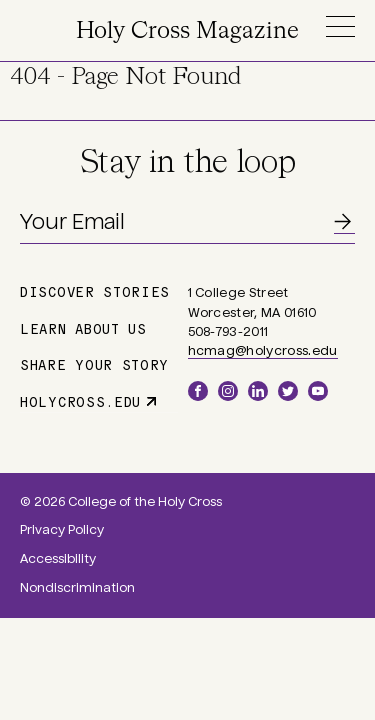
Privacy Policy (62, 530)
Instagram (228, 391)
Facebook (198, 391)
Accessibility (58, 559)
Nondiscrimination (77, 588)
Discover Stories (95, 291)
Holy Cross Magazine (187, 31)
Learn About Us (83, 328)
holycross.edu (80, 401)
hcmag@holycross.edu (263, 351)
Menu (340, 26)
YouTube (318, 391)
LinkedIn (258, 391)
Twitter (288, 391)
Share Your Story (94, 364)
